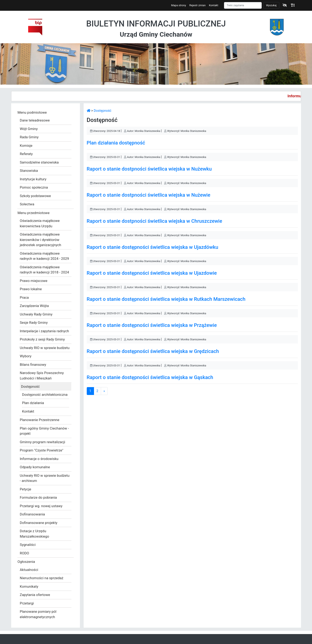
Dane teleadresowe (35, 120)
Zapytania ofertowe (35, 595)
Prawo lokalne (31, 289)
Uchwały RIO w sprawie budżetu (45, 348)
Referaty (26, 154)
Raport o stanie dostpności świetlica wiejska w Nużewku (149, 169)
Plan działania (33, 403)
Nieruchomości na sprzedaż (42, 578)
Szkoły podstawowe (35, 196)
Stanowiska (29, 171)
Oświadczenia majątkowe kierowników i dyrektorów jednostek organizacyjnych (41, 240)
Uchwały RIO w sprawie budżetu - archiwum (45, 478)
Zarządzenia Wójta (34, 306)
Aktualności (29, 570)
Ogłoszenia (26, 562)
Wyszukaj (271, 5)
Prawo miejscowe (34, 281)
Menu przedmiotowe (34, 213)
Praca (24, 297)
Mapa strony (178, 5)
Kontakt (214, 5)
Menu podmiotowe (32, 112)
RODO (25, 553)
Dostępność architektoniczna (45, 395)
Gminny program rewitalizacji (43, 442)
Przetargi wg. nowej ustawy (41, 506)
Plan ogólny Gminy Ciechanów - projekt (44, 431)
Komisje (26, 146)
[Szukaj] (243, 5)
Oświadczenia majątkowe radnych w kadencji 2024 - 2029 (45, 256)
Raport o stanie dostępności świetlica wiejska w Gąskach (150, 377)
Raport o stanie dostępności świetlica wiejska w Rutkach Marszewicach (166, 299)
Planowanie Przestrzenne (40, 420)
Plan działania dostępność (116, 143)
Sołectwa (27, 204)
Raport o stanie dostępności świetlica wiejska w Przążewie (152, 325)
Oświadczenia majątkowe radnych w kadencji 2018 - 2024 (45, 270)
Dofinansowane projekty (39, 523)
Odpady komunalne (35, 467)
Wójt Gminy (29, 129)
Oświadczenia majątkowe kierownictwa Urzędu (40, 223)
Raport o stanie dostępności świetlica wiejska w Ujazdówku (153, 247)
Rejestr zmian (197, 5)
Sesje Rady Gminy (34, 323)
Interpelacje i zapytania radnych (45, 331)
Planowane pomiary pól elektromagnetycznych (38, 614)
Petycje (26, 489)
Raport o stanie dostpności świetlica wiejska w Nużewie (149, 195)
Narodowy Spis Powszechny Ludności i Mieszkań (42, 376)
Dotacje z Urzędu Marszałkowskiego (35, 534)
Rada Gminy (29, 137)
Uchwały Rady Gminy (36, 314)
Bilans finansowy (33, 365)
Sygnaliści (28, 545)
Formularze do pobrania (38, 497)
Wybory (26, 356)
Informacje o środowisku (39, 459)
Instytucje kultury (33, 179)
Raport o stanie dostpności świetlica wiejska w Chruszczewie (155, 221)
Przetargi (27, 603)
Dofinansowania (33, 514)
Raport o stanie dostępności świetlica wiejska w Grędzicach (153, 351)
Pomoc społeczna (34, 187)
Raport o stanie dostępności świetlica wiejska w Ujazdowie (152, 273)
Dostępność (31, 386)
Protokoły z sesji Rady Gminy (42, 339)
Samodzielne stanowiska (39, 162)
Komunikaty (29, 586)
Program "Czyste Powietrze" (42, 450)
